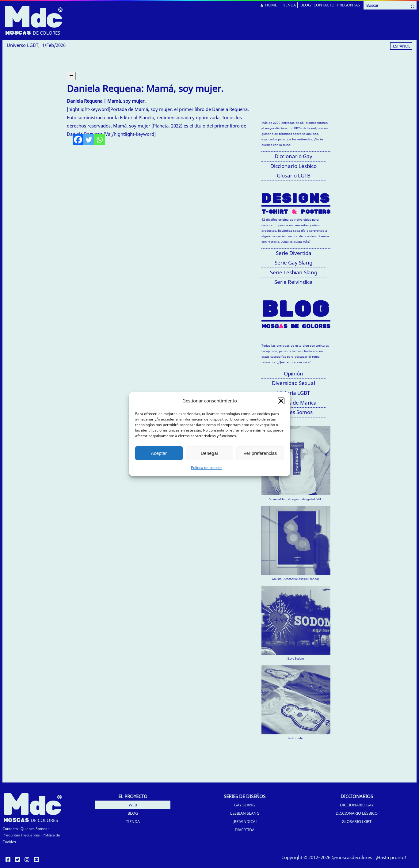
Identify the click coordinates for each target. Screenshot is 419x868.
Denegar (210, 453)
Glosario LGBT (357, 821)
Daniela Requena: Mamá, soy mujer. (145, 88)
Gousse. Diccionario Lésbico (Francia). (296, 579)
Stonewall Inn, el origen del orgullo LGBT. (295, 499)
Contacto (10, 829)
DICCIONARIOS (357, 796)
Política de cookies (207, 468)
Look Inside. (295, 738)
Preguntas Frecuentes (21, 835)
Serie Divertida (294, 253)
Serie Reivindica (293, 282)
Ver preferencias (260, 453)
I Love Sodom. (295, 659)
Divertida (245, 830)
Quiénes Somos (294, 412)
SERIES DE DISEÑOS (245, 796)
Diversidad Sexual (293, 383)
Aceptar (159, 453)
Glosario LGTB (294, 175)
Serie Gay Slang (293, 263)
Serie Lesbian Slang (294, 272)
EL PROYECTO (133, 796)
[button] (281, 401)
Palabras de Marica (293, 403)
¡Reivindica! (245, 821)
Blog (133, 813)
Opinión (293, 373)
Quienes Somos (34, 829)
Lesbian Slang (245, 813)
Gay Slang (245, 805)
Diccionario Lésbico (293, 166)
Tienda (133, 821)
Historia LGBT (293, 393)
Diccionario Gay (293, 156)
